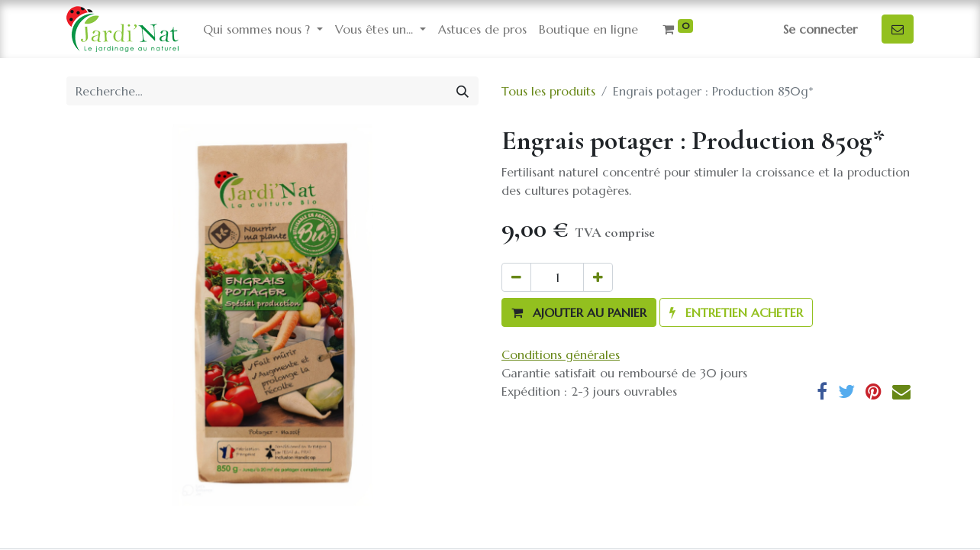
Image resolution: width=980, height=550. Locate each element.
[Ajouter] (598, 277)
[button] (579, 312)
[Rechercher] (463, 91)
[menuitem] (482, 29)
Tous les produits (548, 91)
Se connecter (820, 29)
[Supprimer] (516, 277)
